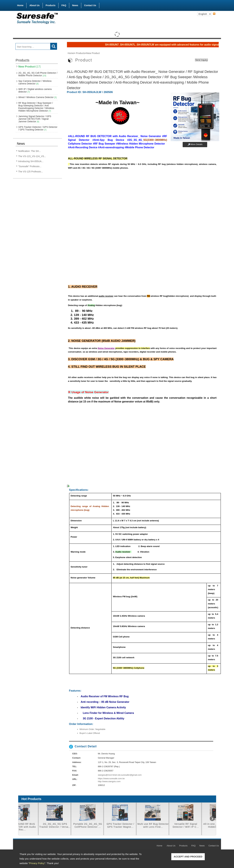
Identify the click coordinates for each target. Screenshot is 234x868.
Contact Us (90, 5)
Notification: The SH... (29, 151)
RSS (214, 14)
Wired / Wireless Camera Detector (37, 97)
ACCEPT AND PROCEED (188, 857)
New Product (29, 67)
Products (51, 5)
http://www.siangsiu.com (109, 781)
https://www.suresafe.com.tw (111, 778)
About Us (34, 5)
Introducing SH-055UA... (31, 161)
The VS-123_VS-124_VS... (32, 156)
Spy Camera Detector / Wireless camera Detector (35, 82)
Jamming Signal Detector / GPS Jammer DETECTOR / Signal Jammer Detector (35, 119)
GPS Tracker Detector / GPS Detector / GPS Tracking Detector (38, 128)
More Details (197, 144)
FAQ (64, 5)
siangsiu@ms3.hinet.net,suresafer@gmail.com (120, 775)
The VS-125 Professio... (31, 172)
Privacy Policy (37, 863)
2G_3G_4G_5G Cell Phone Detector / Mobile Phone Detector (38, 74)
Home (20, 5)
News (75, 5)
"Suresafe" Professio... (30, 166)
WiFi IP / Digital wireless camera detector (35, 90)
